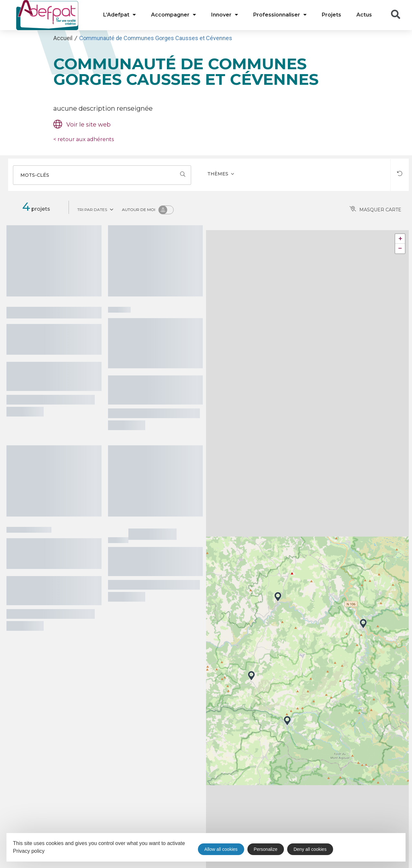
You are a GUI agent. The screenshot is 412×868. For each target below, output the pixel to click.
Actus (364, 15)
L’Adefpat (119, 15)
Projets (331, 15)
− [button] (400, 248)
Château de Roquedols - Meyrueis (35, 338)
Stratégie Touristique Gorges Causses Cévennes (54, 553)
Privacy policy (29, 851)
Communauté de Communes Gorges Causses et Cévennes (156, 38)
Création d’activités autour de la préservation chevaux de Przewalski (154, 342)
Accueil (63, 38)
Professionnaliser (280, 15)
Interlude (152, 533)
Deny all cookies (310, 849)
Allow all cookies (221, 849)
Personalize (266, 849)
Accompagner (173, 15)
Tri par (96, 209)
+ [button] (400, 239)
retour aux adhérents (84, 139)
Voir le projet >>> (25, 412)
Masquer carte (375, 210)
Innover (225, 15)
